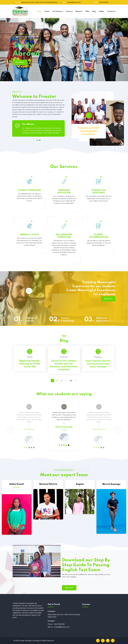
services (98, 357)
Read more (108, 299)
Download (18, 588)
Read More (20, 62)
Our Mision (28, 145)
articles (64, 357)
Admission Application (102, 319)
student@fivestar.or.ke (74, 2)
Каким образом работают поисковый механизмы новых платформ (98, 364)
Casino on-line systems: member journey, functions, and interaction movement (64, 365)
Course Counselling (67, 319)
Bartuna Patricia (48, 525)
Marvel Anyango (111, 539)
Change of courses (31, 319)
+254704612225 (104, 2)
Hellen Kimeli (17, 540)
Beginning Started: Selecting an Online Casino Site (30, 364)
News (30, 357)
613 (71, 381)
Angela (80, 520)
